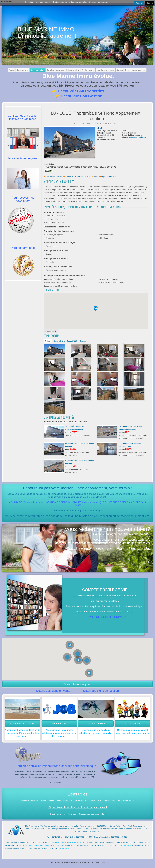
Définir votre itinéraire (54, 177)
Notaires (43, 801)
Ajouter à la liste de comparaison (78, 177)
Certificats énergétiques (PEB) (65, 341)
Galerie (48, 341)
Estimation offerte (73, 70)
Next (91, 142)
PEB (86, 801)
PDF (96, 177)
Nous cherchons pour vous (135, 70)
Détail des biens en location (101, 691)
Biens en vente (23, 70)
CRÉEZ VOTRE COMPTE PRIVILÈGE (104, 617)
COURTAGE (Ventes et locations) (26, 502)
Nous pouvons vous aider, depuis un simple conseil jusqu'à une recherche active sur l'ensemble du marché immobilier (103, 541)
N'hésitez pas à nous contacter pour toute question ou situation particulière (78, 814)
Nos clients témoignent (106, 70)
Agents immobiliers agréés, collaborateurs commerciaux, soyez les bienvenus (59, 733)
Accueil (12, 70)
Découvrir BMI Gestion (82, 96)
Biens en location (38, 70)
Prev (48, 142)
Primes (93, 801)
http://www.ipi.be (125, 845)
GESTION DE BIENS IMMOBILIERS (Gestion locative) (74, 502)
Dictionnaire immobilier (29, 801)
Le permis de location (126, 801)
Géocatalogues (77, 801)
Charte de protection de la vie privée (41, 845)
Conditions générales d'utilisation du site (67, 842)
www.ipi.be (66, 848)
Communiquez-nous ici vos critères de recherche (108, 549)
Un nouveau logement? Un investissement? (121, 534)
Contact (120, 70)
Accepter (139, 3)
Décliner (150, 3)
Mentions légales (110, 801)
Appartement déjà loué (138, 137)
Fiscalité (51, 801)
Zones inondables (63, 801)
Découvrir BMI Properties (81, 91)
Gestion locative (88, 70)
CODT (100, 801)
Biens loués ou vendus (55, 70)
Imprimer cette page (109, 177)
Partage (83, 341)
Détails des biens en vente (53, 691)
